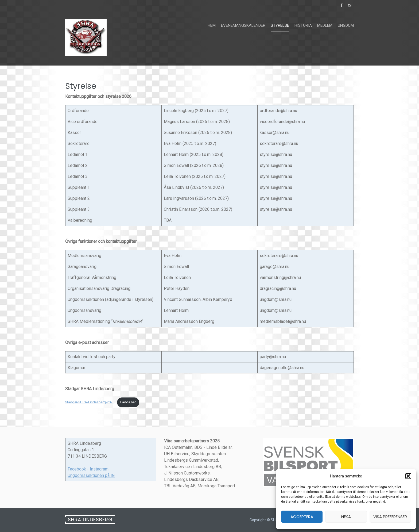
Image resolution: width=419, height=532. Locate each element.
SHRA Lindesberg (90, 520)
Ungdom (346, 25)
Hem (212, 25)
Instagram (99, 469)
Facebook (77, 469)
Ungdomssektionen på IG (91, 475)
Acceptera (302, 517)
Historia (303, 25)
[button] (408, 476)
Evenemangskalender (243, 25)
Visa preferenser (390, 517)
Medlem (325, 25)
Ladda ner (128, 402)
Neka (346, 517)
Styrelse (280, 25)
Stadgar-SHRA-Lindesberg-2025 (90, 402)
